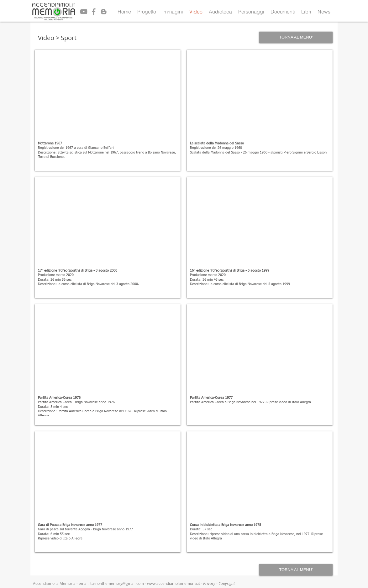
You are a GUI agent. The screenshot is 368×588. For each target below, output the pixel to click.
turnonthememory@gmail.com (117, 583)
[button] (147, 12)
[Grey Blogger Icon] (104, 12)
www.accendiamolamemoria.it (173, 583)
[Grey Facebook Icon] (94, 12)
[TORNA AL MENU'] (296, 37)
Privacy (210, 583)
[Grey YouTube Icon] (84, 12)
